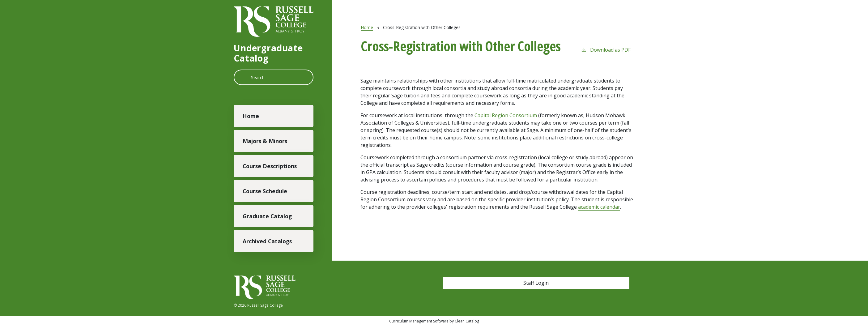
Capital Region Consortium (506, 115)
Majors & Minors (265, 141)
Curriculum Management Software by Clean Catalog (434, 321)
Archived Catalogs (267, 241)
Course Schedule (265, 191)
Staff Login (536, 283)
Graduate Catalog (267, 216)
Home (251, 116)
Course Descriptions (270, 166)
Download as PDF (606, 50)
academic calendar (599, 207)
